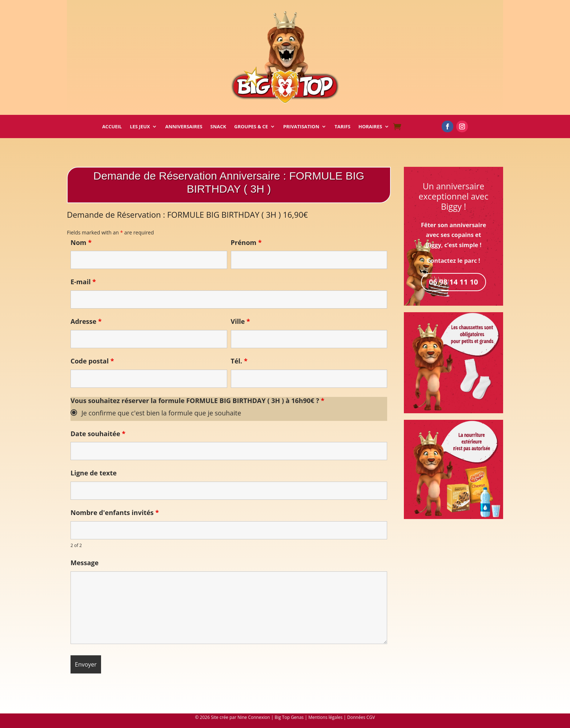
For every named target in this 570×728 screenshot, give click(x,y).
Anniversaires (184, 127)
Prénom (246, 242)
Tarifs (342, 127)
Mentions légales (325, 717)
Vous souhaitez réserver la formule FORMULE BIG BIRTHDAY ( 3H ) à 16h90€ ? (197, 401)
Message (85, 563)
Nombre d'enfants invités (115, 512)
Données (356, 717)
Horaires (370, 127)
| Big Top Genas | (290, 717)
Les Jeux (140, 127)
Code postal (92, 361)
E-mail (83, 282)
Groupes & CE (251, 127)
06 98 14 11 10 (453, 282)
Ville (240, 321)
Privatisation (301, 127)
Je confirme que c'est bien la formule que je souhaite (161, 413)
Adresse (86, 321)
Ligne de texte (94, 473)
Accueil (112, 127)
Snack (218, 127)
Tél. (239, 361)
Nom (81, 242)
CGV (371, 717)
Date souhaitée (98, 434)
